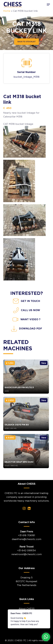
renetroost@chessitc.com (27, 554)
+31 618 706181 (27, 535)
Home (7, 11)
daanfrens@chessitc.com (27, 539)
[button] (48, 5)
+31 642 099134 (26, 550)
